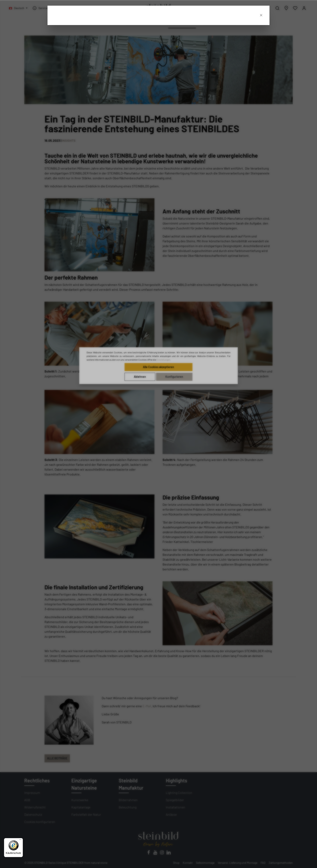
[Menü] (20, 841)
